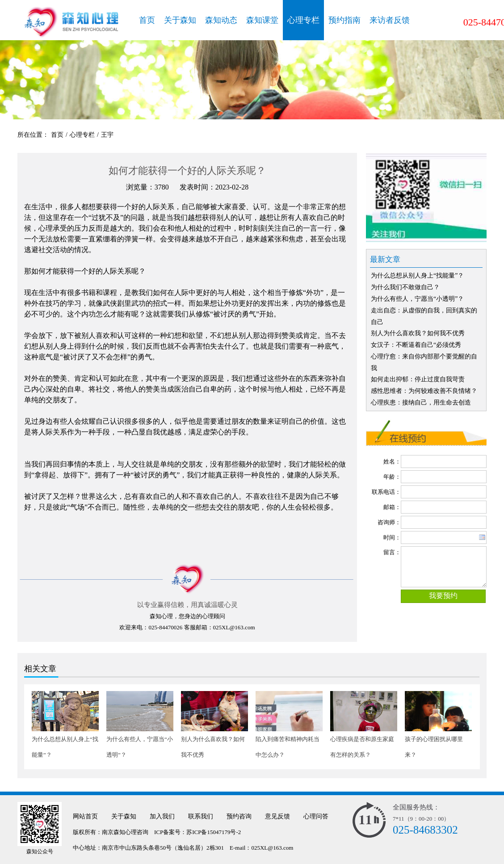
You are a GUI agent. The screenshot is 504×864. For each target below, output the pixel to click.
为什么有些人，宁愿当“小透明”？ (417, 299)
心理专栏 (303, 20)
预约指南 (344, 20)
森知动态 (221, 20)
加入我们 (162, 816)
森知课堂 (262, 20)
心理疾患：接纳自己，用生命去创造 (421, 402)
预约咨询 (239, 816)
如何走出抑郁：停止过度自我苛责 (418, 379)
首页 (147, 20)
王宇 (107, 135)
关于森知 (180, 20)
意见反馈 (277, 816)
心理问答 (316, 816)
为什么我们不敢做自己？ (405, 287)
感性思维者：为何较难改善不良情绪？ (424, 391)
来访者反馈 (390, 20)
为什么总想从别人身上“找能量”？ (417, 276)
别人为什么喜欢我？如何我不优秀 (418, 333)
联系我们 (201, 816)
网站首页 (85, 816)
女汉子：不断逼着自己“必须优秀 (416, 345)
